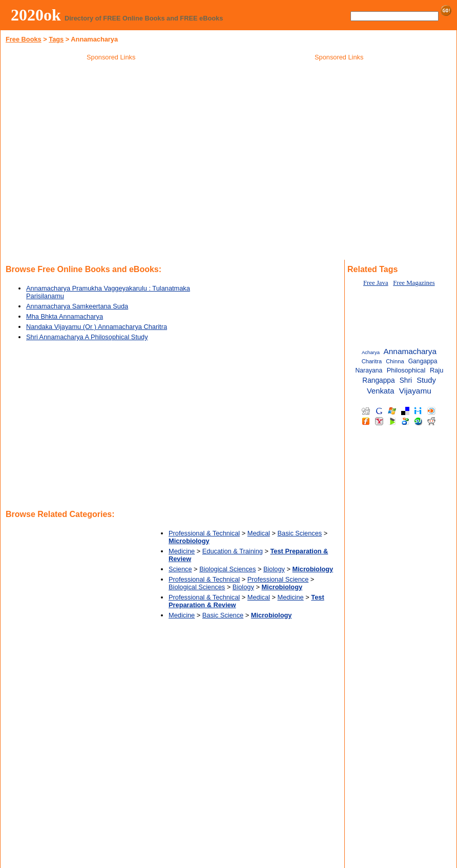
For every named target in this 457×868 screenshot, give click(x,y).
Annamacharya (410, 351)
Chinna (395, 361)
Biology (274, 569)
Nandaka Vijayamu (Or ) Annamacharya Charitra (97, 327)
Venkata (380, 391)
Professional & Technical (204, 533)
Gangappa (423, 361)
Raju (437, 370)
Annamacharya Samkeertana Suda (77, 306)
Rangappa (378, 380)
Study (426, 380)
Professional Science (278, 579)
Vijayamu (415, 391)
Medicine (182, 551)
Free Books (24, 39)
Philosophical (406, 370)
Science (180, 569)
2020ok (36, 15)
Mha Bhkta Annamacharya (65, 316)
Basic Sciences (299, 533)
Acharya (371, 352)
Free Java (376, 283)
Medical (259, 533)
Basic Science (223, 615)
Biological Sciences (227, 569)
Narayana (369, 370)
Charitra (372, 361)
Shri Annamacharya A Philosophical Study (87, 337)
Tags (56, 39)
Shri (406, 380)
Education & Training (233, 551)
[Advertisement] (339, 138)
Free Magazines (414, 283)
